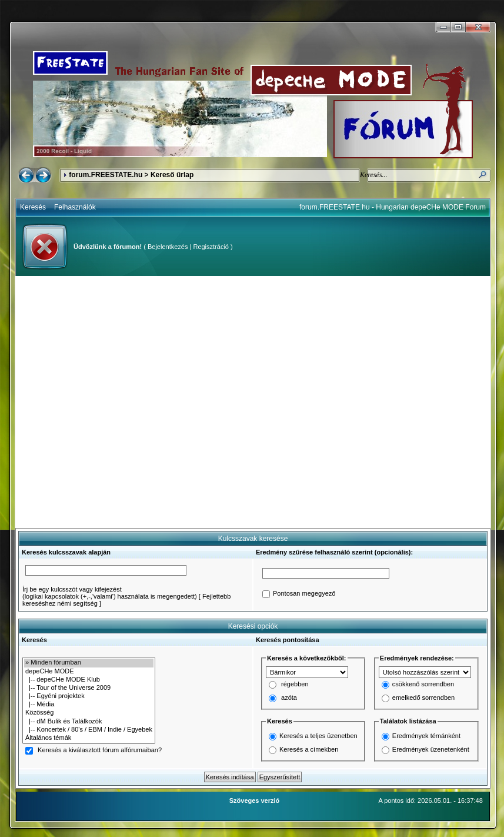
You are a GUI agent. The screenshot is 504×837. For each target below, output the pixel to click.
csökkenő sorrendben (423, 685)
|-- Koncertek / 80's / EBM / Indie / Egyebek (89, 730)
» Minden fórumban (89, 663)
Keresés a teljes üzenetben (318, 736)
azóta (289, 698)
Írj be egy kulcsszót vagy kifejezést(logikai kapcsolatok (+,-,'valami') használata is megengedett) (110, 593)
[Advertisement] (123, 402)
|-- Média (89, 705)
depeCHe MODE (89, 672)
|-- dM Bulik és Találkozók (89, 722)
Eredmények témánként (426, 736)
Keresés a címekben (309, 749)
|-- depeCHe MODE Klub (89, 680)
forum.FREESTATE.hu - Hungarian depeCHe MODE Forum (393, 207)
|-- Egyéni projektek (89, 696)
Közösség (89, 713)
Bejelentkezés (168, 247)
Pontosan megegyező (304, 594)
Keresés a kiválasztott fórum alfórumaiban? (100, 750)
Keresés (33, 207)
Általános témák (89, 738)
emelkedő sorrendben (423, 698)
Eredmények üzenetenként (431, 749)
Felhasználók (75, 207)
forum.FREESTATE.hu (106, 175)
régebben (295, 685)
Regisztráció (211, 247)
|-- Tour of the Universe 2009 (89, 688)
